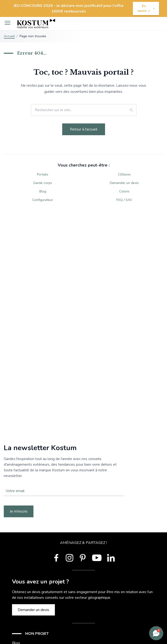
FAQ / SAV (124, 200)
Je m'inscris (19, 511)
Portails (43, 174)
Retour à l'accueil (84, 129)
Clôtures (124, 174)
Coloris (124, 191)
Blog (43, 191)
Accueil (9, 36)
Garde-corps (43, 183)
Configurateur (43, 200)
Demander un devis (124, 183)
